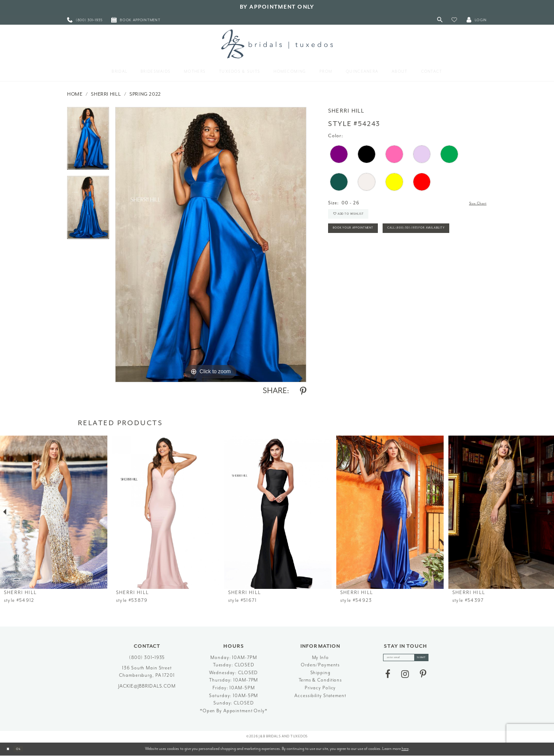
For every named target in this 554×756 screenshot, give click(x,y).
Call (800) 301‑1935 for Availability (376, 257)
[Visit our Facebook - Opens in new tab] (388, 677)
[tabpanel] (88, 142)
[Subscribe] (428, 659)
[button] (454, 20)
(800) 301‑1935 (147, 657)
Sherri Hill (106, 94)
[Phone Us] (85, 20)
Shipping (320, 673)
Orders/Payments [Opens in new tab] (320, 665)
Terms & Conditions (320, 680)
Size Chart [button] (474, 203)
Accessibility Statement (320, 696)
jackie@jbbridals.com (147, 686)
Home (75, 94)
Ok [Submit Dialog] (24, 749)
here (405, 749)
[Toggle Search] (440, 20)
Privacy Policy (320, 688)
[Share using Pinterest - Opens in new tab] (303, 391)
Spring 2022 (145, 94)
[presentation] (54, 512)
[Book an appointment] (136, 20)
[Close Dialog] (10, 749)
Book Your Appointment (364, 238)
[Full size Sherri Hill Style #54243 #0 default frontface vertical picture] (211, 245)
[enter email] (406, 659)
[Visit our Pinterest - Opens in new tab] (423, 677)
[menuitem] (85, 20)
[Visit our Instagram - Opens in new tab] (405, 677)
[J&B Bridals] (277, 44)
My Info (320, 657)
